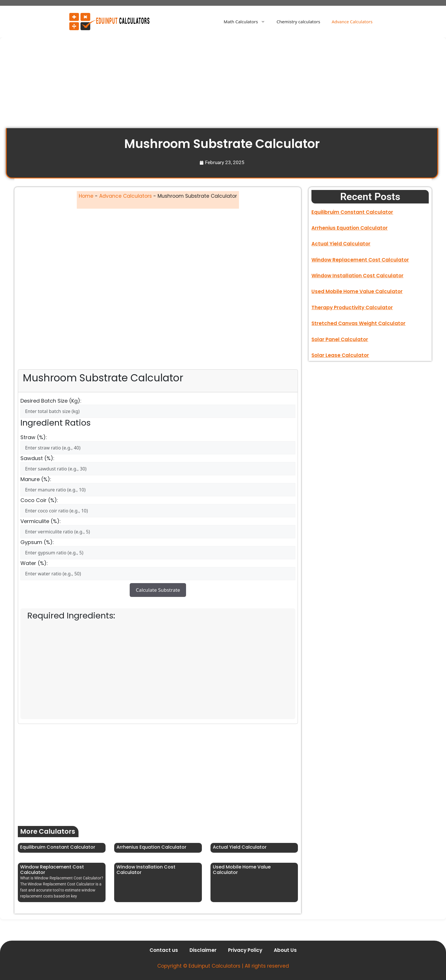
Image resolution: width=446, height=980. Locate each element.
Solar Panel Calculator (340, 339)
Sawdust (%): (37, 458)
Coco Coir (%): (39, 500)
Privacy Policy (245, 950)
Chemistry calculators (298, 22)
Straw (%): (34, 437)
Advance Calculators (352, 22)
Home (86, 196)
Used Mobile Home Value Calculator (242, 870)
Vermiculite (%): (41, 521)
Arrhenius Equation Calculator (151, 847)
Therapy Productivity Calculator (352, 308)
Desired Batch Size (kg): (51, 401)
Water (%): (34, 563)
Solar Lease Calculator (340, 355)
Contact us (164, 950)
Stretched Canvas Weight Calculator (358, 323)
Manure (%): (36, 479)
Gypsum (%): (37, 542)
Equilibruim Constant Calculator (58, 847)
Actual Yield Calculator (240, 847)
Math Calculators (247, 22)
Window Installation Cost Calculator (146, 870)
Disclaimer (203, 950)
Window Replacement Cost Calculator (52, 870)
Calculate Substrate (158, 590)
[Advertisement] (178, 86)
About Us (285, 950)
